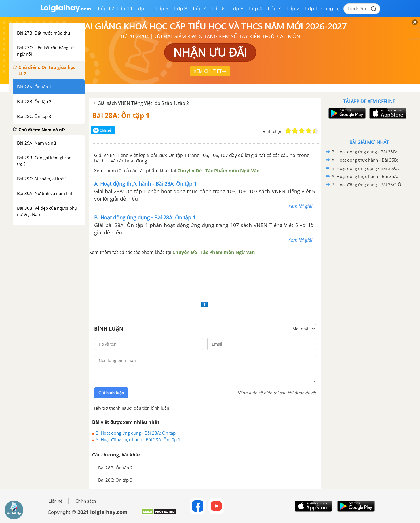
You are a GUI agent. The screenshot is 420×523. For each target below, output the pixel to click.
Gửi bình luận (111, 393)
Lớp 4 (256, 9)
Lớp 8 (181, 9)
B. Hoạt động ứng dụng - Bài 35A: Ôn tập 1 (368, 168)
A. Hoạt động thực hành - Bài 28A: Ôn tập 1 (138, 439)
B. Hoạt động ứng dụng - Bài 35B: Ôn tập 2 (368, 152)
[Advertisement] (205, 278)
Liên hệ (56, 501)
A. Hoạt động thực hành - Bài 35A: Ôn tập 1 (368, 176)
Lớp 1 (312, 9)
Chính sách (86, 501)
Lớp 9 (162, 9)
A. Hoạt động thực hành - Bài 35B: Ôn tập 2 (368, 160)
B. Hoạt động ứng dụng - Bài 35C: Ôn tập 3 (368, 185)
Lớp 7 (200, 9)
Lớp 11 (125, 9)
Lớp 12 (106, 9)
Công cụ (331, 9)
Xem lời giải (300, 206)
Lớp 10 (143, 9)
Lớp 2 (293, 9)
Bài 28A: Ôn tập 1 (121, 115)
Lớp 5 (237, 9)
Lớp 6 (218, 9)
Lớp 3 (274, 9)
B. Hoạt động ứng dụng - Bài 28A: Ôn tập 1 (137, 433)
